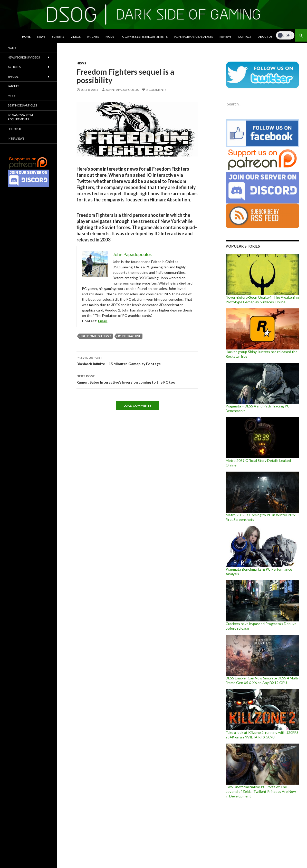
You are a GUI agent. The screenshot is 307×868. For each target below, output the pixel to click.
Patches (93, 37)
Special (13, 77)
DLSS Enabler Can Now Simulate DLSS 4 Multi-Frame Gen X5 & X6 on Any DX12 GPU (262, 680)
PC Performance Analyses (194, 37)
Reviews (225, 37)
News (41, 37)
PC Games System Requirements (144, 37)
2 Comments (156, 90)
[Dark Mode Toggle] (285, 35)
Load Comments (137, 406)
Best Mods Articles (22, 105)
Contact (245, 37)
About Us (265, 37)
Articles (14, 67)
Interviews (16, 138)
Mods (110, 37)
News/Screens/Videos (24, 57)
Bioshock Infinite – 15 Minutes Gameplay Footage (137, 360)
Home (26, 37)
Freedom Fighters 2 (96, 336)
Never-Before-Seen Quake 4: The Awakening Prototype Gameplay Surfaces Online (262, 300)
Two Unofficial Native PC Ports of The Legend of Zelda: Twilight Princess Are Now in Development (261, 791)
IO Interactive (129, 336)
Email (103, 321)
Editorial (15, 129)
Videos (76, 37)
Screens (58, 37)
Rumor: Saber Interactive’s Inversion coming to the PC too (137, 379)
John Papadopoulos (122, 90)
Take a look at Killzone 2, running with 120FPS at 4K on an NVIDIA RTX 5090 (262, 735)
